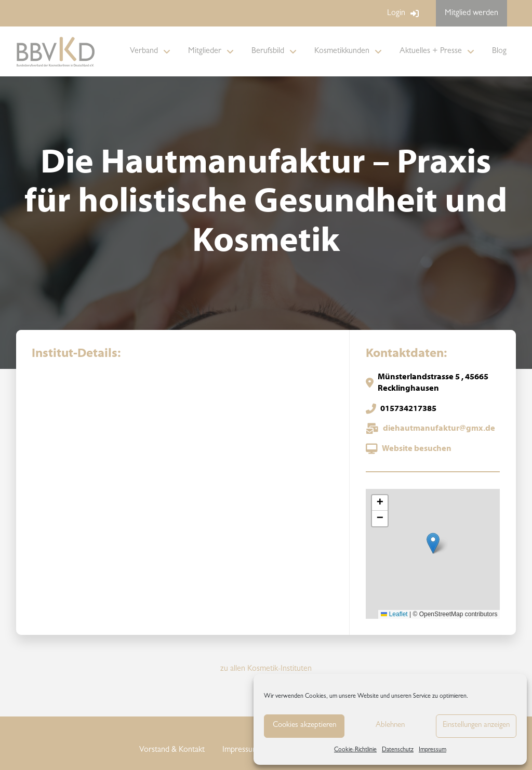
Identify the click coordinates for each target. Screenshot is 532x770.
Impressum (433, 750)
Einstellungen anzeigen (476, 726)
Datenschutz (398, 750)
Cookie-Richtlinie (355, 750)
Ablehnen (390, 726)
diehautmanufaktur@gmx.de (439, 429)
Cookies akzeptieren (304, 726)
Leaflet (394, 614)
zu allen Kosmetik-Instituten (266, 669)
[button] (433, 543)
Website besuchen (417, 449)
